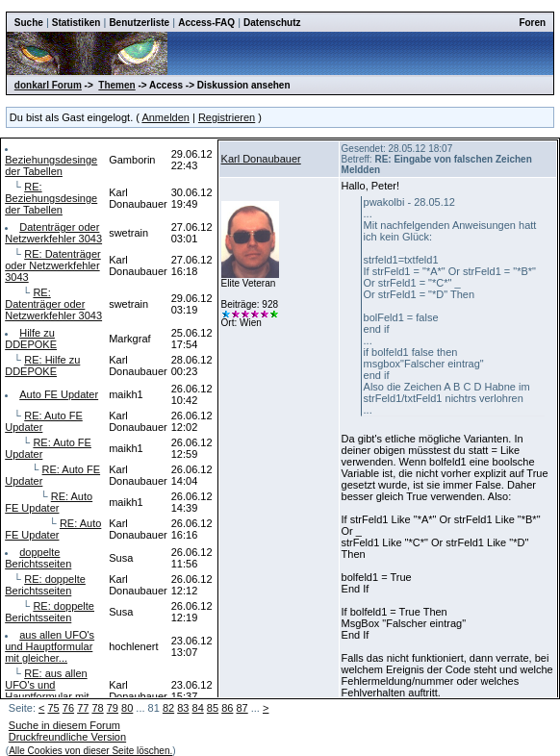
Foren (532, 23)
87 (242, 708)
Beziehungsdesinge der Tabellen (51, 165)
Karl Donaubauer (261, 159)
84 (198, 708)
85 (213, 708)
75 (54, 708)
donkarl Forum (48, 85)
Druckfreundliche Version (67, 737)
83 (183, 708)
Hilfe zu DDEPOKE (31, 339)
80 (127, 708)
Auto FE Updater (59, 394)
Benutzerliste (139, 23)
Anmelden (165, 117)
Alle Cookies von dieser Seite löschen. (90, 751)
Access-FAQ (206, 23)
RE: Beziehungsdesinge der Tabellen (51, 198)
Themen (116, 85)
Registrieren (227, 117)
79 (113, 708)
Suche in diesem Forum (64, 725)
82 (168, 708)
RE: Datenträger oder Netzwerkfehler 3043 (53, 265)
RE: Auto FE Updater (49, 502)
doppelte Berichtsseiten (38, 558)
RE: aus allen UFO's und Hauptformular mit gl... (47, 691)
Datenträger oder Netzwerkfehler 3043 (53, 233)
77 (83, 708)
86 (227, 708)
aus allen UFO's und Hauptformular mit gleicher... (50, 646)
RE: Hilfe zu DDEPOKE (42, 365)
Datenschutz (272, 23)
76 (68, 708)
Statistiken (76, 23)
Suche (29, 23)
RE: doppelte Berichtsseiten (45, 585)
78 (97, 708)
